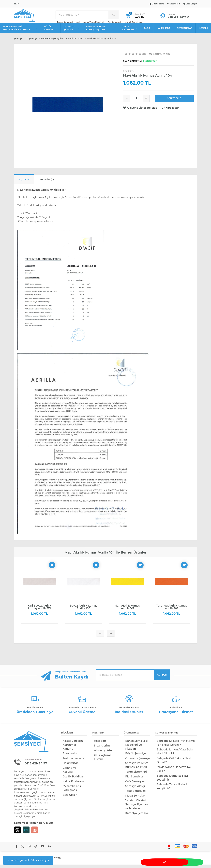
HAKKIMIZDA (163, 31)
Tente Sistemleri (136, 775)
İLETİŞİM (203, 31)
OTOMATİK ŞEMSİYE (72, 31)
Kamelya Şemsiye (137, 816)
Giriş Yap (173, 18)
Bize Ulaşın (70, 798)
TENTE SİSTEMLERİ (130, 31)
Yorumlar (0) (53, 182)
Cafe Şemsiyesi (135, 785)
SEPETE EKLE (174, 101)
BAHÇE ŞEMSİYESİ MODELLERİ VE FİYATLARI (20, 31)
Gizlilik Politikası (73, 780)
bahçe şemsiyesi (34, 778)
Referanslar (70, 757)
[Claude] (35, 833)
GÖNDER (162, 678)
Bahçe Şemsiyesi (65, 23)
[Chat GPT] (17, 833)
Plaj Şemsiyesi (114, 23)
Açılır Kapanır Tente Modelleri (90, 23)
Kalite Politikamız (74, 785)
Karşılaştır (170, 110)
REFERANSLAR (185, 31)
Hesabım (100, 744)
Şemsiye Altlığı (135, 789)
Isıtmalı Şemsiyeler (133, 23)
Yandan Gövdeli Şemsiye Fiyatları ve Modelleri (136, 808)
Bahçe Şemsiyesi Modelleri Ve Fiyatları (136, 748)
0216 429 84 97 (37, 767)
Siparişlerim (102, 749)
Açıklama (26, 182)
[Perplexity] (26, 833)
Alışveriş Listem (104, 754)
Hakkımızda (71, 766)
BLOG (147, 31)
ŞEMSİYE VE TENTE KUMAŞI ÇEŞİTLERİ (101, 31)
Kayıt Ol (185, 18)
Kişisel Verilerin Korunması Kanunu (73, 748)
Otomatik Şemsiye (138, 762)
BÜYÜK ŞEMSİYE (51, 31)
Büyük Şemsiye (136, 757)
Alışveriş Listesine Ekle (141, 110)
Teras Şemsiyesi (136, 794)
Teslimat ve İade (73, 762)
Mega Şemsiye (135, 799)
